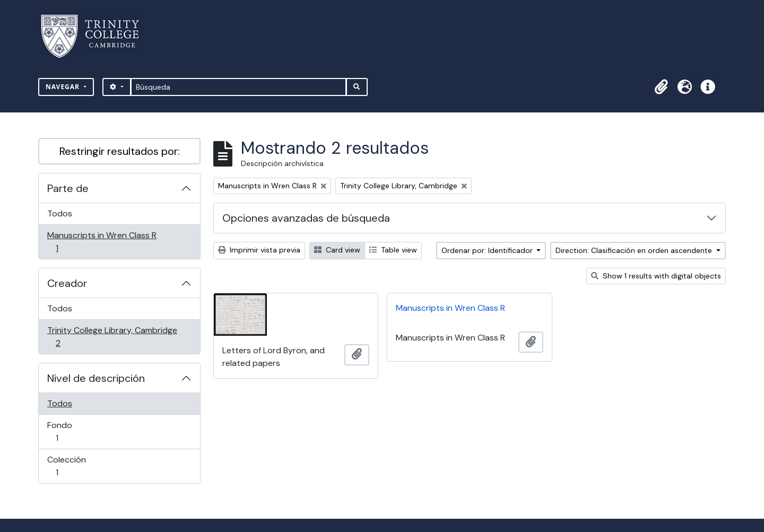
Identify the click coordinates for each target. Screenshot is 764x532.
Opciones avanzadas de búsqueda (306, 218)
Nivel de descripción (96, 378)
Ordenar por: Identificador (488, 250)
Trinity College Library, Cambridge (112, 337)
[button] (661, 87)
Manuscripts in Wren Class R (102, 242)
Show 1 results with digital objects (656, 276)
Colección (72, 466)
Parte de (68, 188)
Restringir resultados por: (120, 151)
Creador (67, 283)
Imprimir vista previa (259, 250)
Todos (60, 213)
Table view (393, 250)
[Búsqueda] (238, 87)
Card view (337, 250)
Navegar (64, 87)
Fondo (72, 431)
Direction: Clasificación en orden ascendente (635, 250)
